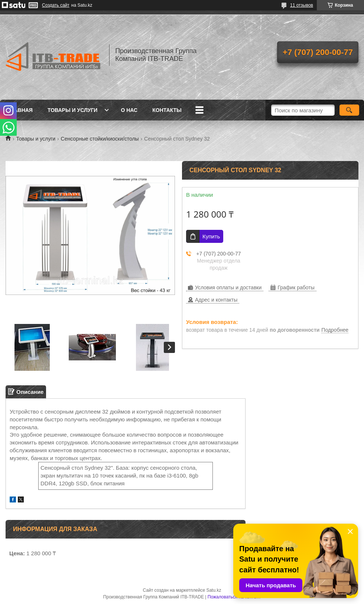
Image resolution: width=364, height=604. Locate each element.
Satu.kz (214, 590)
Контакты (167, 110)
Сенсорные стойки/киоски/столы (100, 139)
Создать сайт (56, 5)
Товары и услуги (73, 110)
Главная (20, 110)
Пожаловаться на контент (234, 597)
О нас (129, 110)
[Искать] (349, 110)
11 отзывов (302, 5)
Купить (211, 236)
